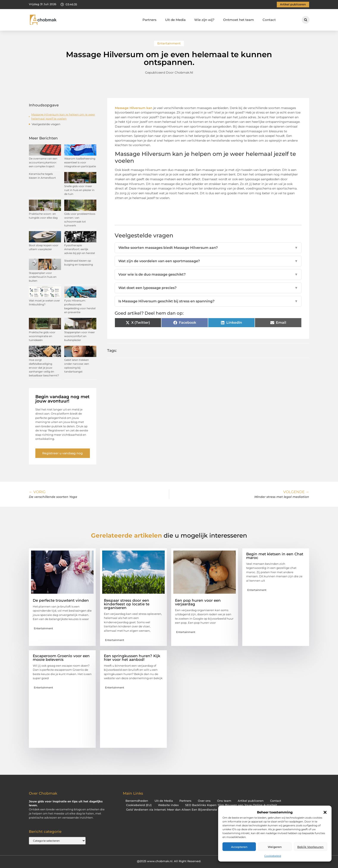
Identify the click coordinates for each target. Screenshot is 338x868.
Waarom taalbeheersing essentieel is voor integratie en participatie (80, 162)
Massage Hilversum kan (134, 108)
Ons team (224, 801)
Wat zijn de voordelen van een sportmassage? (208, 261)
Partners (149, 20)
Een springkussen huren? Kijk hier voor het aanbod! (132, 658)
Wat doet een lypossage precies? (208, 288)
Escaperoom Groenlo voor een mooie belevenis (61, 658)
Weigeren (275, 847)
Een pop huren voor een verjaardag (198, 602)
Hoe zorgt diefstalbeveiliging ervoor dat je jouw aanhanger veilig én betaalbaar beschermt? (44, 368)
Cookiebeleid (273, 856)
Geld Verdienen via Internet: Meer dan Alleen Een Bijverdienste (172, 810)
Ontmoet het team (239, 20)
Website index (168, 805)
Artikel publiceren (251, 801)
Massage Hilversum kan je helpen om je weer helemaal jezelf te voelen (63, 117)
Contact (269, 20)
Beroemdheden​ (137, 801)
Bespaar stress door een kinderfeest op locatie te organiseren (127, 604)
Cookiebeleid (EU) (139, 805)
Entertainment (169, 43)
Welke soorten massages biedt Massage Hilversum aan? (208, 248)
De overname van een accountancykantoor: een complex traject (43, 162)
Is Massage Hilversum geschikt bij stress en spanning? (208, 301)
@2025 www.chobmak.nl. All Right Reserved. (169, 861)
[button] (325, 812)
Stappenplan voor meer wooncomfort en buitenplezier (80, 336)
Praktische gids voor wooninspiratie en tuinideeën (42, 336)
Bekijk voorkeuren (310, 847)
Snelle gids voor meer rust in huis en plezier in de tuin (79, 190)
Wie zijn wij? (204, 20)
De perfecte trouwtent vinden (61, 600)
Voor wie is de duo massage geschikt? (208, 275)
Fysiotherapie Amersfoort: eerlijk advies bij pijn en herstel (80, 249)
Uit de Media (175, 20)
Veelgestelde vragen (46, 124)
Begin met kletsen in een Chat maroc (275, 556)
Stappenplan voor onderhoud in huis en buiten (43, 277)
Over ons (204, 801)
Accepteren (239, 847)
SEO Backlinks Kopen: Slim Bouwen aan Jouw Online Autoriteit (231, 805)
